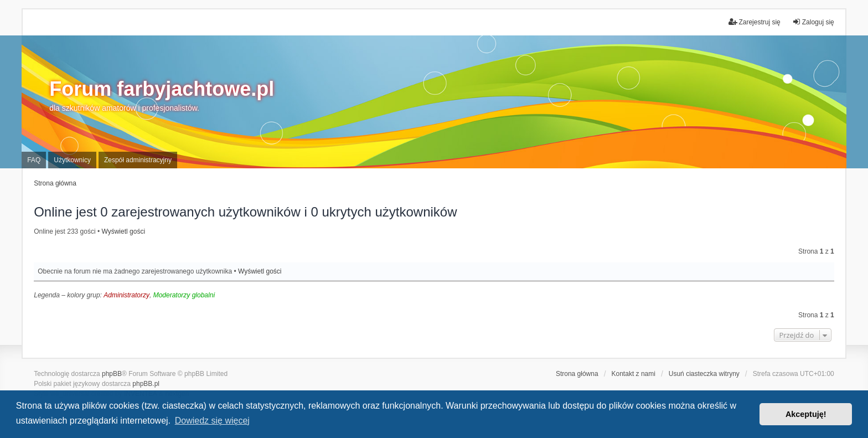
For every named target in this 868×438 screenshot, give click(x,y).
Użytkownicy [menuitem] (72, 160)
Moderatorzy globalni (184, 295)
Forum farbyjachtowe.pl (162, 89)
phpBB (112, 374)
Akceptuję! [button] (806, 414)
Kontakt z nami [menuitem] (634, 374)
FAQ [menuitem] (34, 160)
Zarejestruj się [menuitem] (754, 22)
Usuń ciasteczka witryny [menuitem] (704, 374)
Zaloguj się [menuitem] (813, 22)
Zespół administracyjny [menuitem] (138, 160)
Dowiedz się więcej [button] (212, 421)
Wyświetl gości (123, 231)
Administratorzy (126, 295)
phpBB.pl (146, 384)
